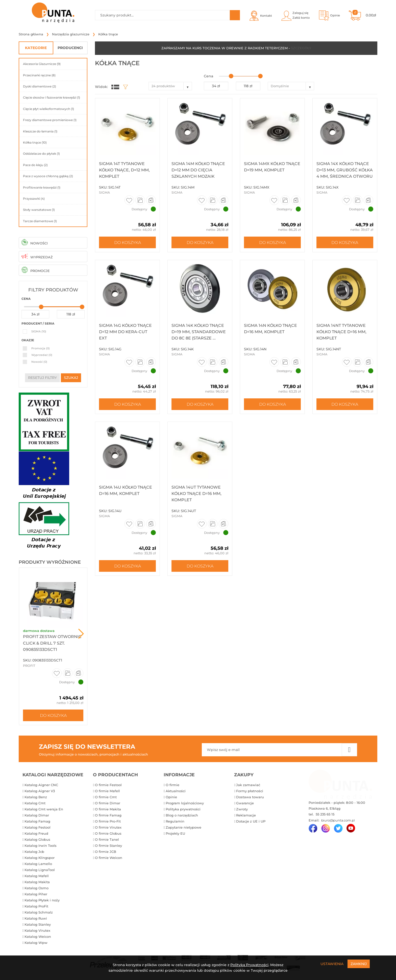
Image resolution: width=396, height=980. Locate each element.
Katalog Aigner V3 (40, 791)
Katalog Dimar (37, 815)
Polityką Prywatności (249, 965)
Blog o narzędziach (182, 815)
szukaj (71, 378)
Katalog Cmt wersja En (44, 809)
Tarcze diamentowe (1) (40, 221)
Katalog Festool (38, 827)
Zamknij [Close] (359, 964)
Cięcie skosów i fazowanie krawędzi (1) (52, 97)
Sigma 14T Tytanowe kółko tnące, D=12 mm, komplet (124, 170)
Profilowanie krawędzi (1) (42, 187)
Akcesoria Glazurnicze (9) (42, 64)
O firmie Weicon (109, 858)
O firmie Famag (108, 815)
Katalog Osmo (36, 888)
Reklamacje (246, 815)
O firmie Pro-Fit (108, 821)
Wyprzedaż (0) (42, 355)
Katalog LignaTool (40, 870)
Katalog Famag (37, 821)
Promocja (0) (41, 348)
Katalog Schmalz (39, 912)
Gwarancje (245, 803)
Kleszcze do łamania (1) (40, 131)
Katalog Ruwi (36, 918)
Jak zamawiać (248, 785)
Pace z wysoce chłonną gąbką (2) (48, 176)
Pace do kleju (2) (35, 165)
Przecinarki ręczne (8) (39, 75)
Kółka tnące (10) (35, 142)
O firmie (172, 785)
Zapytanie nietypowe (183, 827)
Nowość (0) (39, 362)
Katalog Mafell (37, 876)
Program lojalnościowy (185, 803)
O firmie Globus (108, 833)
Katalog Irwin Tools (41, 846)
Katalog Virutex (37, 930)
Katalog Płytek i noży (42, 900)
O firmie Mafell (107, 791)
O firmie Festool (108, 785)
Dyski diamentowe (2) (40, 86)
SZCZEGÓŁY (301, 48)
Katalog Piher (36, 894)
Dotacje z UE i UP (251, 821)
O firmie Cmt (106, 797)
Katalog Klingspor (40, 858)
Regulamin (175, 821)
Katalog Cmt (35, 803)
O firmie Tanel (107, 839)
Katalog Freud (36, 833)
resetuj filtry (42, 378)
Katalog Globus (37, 839)
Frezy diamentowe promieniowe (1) (50, 120)
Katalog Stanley (38, 924)
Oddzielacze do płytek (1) (41, 154)
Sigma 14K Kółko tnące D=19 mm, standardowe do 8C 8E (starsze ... (199, 332)
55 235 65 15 (325, 814)
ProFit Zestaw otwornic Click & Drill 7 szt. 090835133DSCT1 (52, 643)
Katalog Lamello (38, 864)
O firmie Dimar (108, 803)
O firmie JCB (106, 852)
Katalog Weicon (38, 937)
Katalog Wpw (36, 943)
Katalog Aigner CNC (41, 785)
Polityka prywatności (183, 809)
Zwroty (242, 809)
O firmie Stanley (108, 846)
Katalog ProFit (36, 906)
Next (81, 634)
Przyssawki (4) (34, 199)
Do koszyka (53, 715)
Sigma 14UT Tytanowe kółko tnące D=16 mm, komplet (196, 494)
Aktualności (176, 791)
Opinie (171, 797)
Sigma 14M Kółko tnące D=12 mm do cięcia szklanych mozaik (198, 170)
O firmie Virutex (108, 827)
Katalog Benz (36, 797)
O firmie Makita (108, 809)
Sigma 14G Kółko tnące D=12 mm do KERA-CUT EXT (125, 332)
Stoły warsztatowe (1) (39, 210)
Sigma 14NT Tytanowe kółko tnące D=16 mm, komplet (341, 332)
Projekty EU (175, 833)
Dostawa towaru (250, 797)
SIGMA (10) (39, 331)
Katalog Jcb (34, 852)
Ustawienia (332, 964)
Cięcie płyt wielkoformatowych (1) (48, 109)
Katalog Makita (37, 882)
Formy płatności (250, 791)
